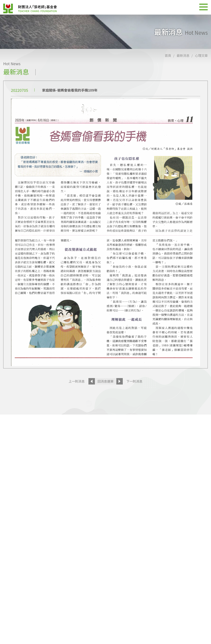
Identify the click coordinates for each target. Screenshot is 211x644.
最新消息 (183, 55)
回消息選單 (105, 381)
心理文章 (201, 55)
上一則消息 (77, 381)
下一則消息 (134, 381)
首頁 (168, 55)
